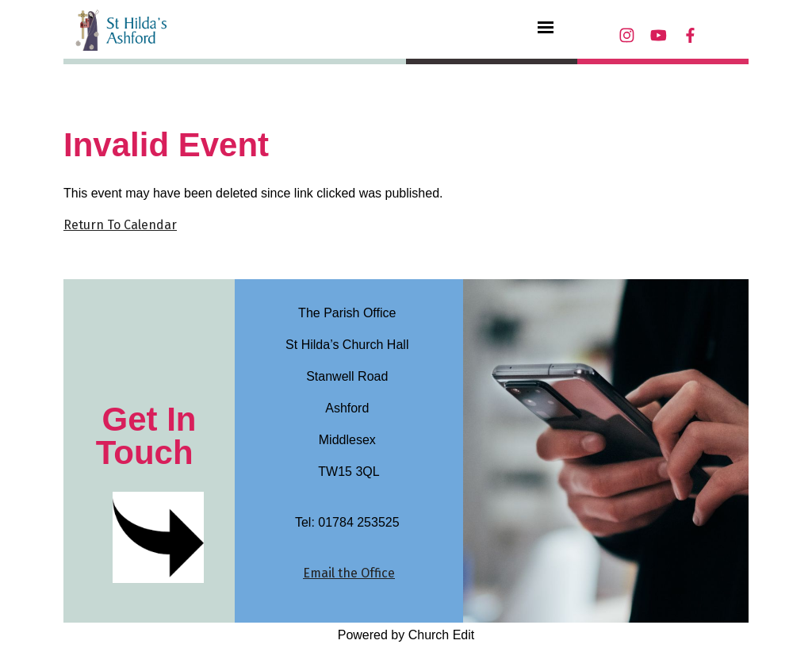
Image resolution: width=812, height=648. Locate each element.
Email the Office (349, 573)
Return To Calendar (120, 225)
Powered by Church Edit (406, 635)
